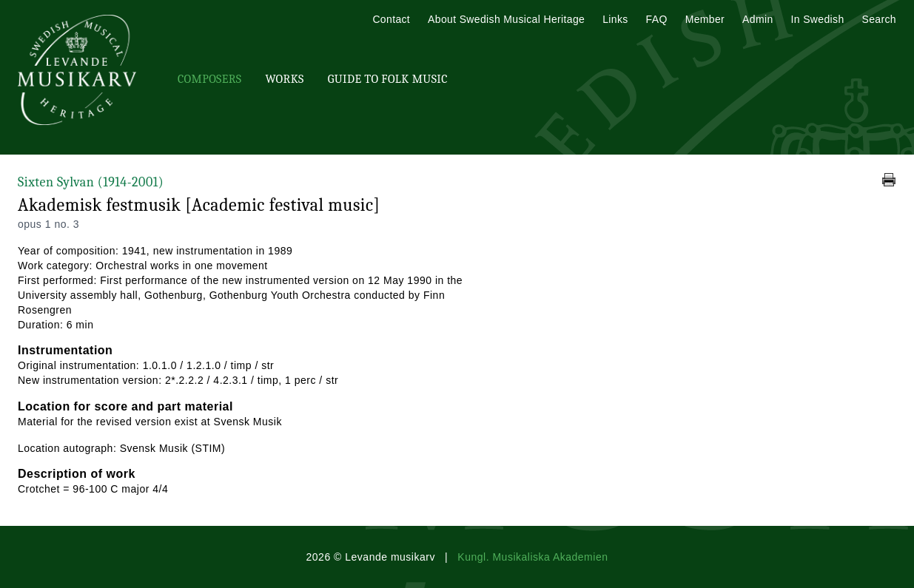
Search (879, 19)
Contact (391, 19)
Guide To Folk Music (388, 79)
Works (284, 79)
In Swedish (818, 19)
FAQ (657, 19)
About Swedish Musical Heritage (506, 19)
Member (705, 19)
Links (615, 19)
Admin (757, 19)
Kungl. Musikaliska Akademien (532, 557)
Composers (209, 79)
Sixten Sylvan (91, 182)
